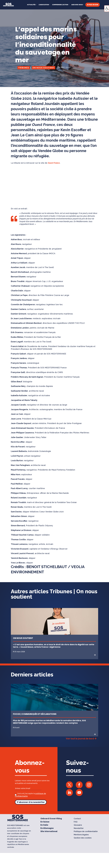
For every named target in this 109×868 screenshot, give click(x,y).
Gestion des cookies (83, 838)
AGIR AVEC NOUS (77, 5)
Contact (77, 819)
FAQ (76, 822)
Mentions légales (81, 835)
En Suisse (45, 822)
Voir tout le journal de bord (80, 739)
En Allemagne (47, 828)
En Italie (44, 825)
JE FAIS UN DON (93, 5)
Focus (16, 714)
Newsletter (79, 828)
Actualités (31, 5)
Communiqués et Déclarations (39, 714)
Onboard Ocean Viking (51, 819)
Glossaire (78, 825)
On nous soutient (44, 68)
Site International (49, 832)
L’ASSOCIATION (44, 5)
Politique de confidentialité (86, 832)
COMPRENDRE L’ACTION (60, 5)
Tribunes (24, 68)
